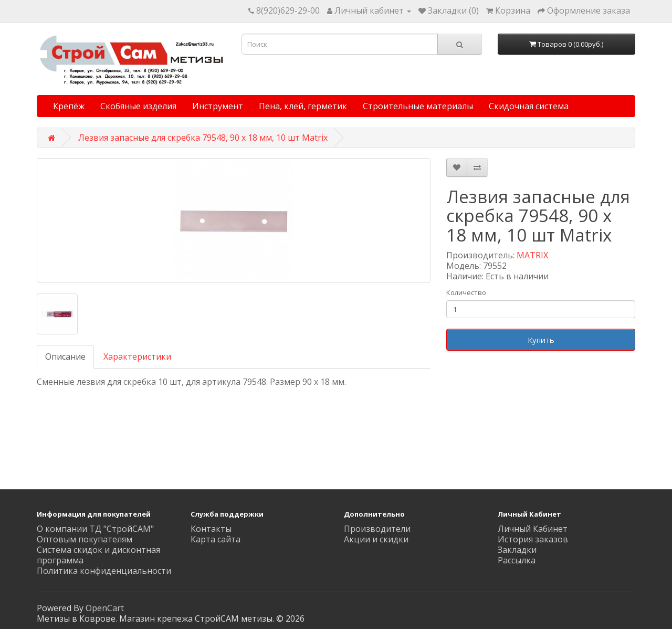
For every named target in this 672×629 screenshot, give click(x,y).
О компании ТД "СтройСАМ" (95, 529)
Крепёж (69, 106)
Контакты (211, 529)
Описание (65, 357)
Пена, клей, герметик (303, 106)
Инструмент (218, 106)
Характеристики (137, 357)
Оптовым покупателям (85, 539)
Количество (466, 292)
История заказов (533, 539)
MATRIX (532, 255)
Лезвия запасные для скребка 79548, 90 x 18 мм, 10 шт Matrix (203, 138)
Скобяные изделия (138, 106)
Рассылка (517, 560)
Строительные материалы (418, 106)
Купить (541, 340)
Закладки (517, 550)
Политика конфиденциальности (104, 571)
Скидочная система (529, 106)
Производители (377, 529)
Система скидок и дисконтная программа (98, 555)
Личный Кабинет (533, 529)
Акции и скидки (376, 539)
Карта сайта (216, 539)
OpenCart (105, 608)
